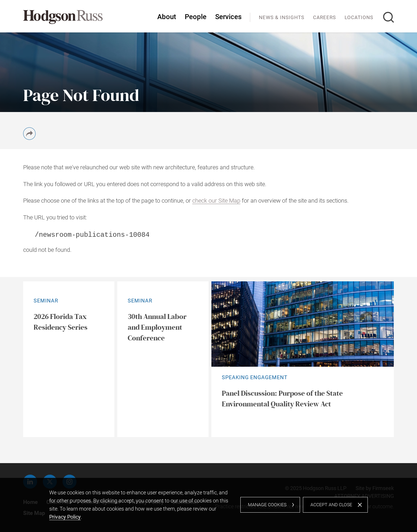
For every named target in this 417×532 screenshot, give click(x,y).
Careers (324, 17)
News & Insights (282, 17)
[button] (29, 138)
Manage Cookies (267, 505)
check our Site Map (216, 201)
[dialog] (209, 505)
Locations (359, 17)
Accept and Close (331, 505)
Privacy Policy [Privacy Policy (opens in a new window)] (65, 517)
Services (228, 17)
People (196, 17)
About (167, 17)
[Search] (388, 17)
